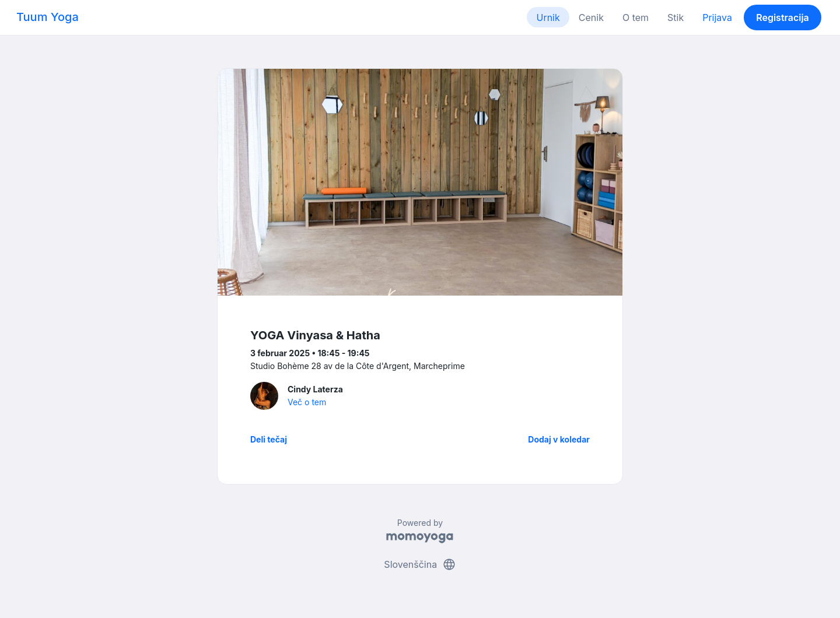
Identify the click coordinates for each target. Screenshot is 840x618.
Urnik (548, 17)
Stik (675, 17)
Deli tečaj (269, 439)
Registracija (783, 17)
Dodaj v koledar (559, 439)
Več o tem (307, 402)
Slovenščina (420, 564)
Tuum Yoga (48, 17)
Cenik (591, 17)
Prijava (717, 17)
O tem (636, 17)
